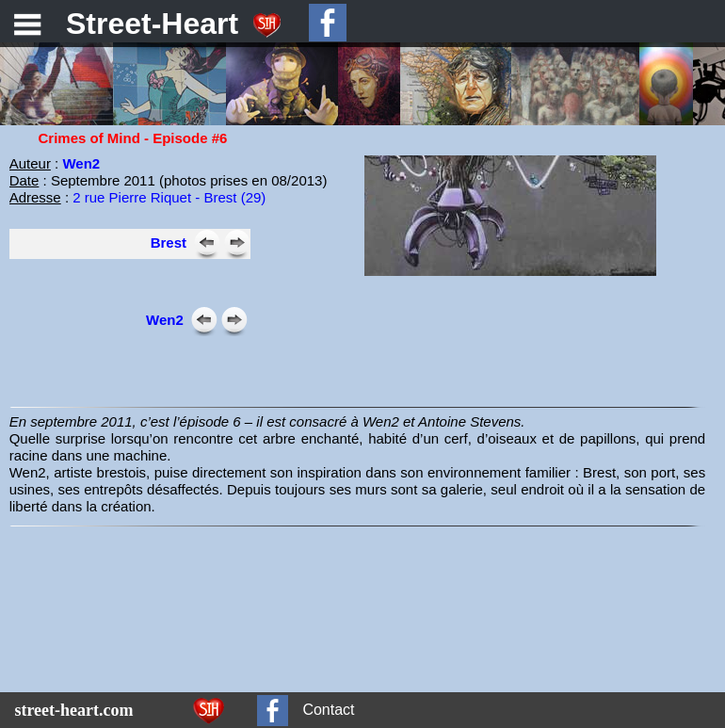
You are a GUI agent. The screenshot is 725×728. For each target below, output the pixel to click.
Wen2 (81, 163)
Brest (169, 243)
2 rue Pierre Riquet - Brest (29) (169, 197)
